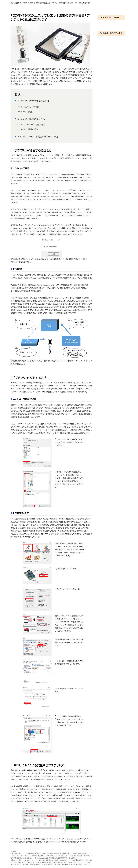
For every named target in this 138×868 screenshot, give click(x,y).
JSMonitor (47, 225)
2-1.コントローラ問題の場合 (33, 125)
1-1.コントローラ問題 (30, 107)
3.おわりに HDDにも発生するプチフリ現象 (38, 137)
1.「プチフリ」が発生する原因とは (33, 101)
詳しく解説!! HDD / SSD (19, 3)
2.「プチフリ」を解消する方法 (31, 119)
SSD (32, 3)
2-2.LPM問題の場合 (30, 129)
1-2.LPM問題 (27, 112)
